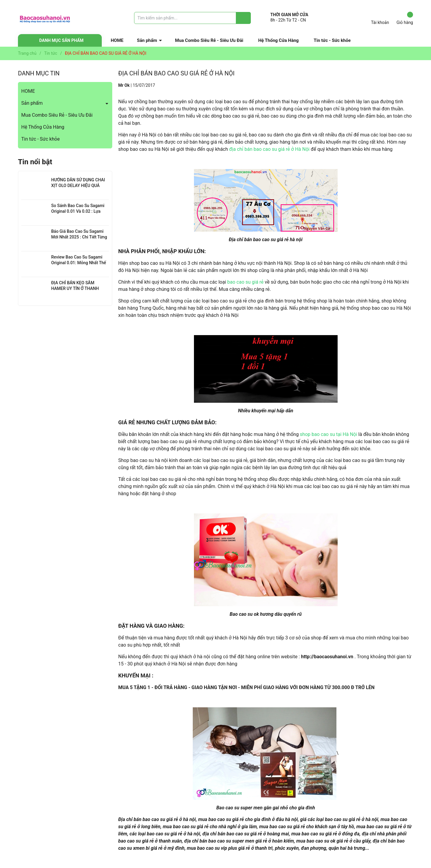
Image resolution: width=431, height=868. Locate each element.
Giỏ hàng (405, 18)
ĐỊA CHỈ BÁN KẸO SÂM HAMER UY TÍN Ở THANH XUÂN (75, 289)
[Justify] (243, 18)
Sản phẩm (147, 40)
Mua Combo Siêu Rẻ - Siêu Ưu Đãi (209, 40)
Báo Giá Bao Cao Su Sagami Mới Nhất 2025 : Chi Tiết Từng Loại (79, 237)
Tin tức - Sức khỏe (332, 40)
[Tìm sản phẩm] (192, 18)
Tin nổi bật (35, 162)
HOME (117, 40)
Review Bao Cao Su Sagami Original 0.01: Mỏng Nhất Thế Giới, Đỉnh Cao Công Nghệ (79, 263)
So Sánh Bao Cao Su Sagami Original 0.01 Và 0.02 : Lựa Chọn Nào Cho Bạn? (78, 211)
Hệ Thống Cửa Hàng (279, 40)
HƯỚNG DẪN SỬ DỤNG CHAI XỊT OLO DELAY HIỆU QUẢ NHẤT (78, 186)
